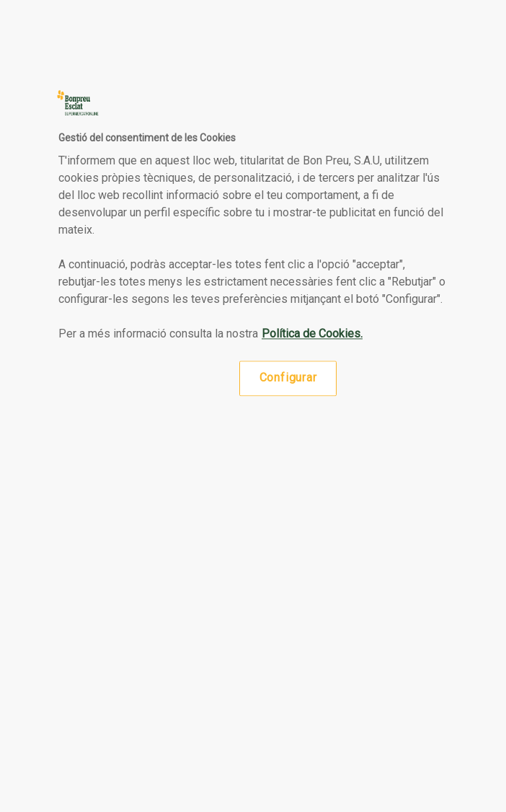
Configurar (288, 378)
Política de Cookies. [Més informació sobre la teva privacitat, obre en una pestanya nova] (312, 334)
